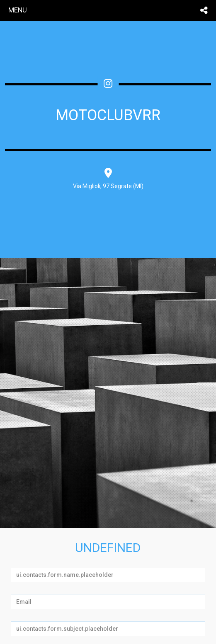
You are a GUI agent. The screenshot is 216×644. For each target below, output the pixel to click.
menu (18, 10)
